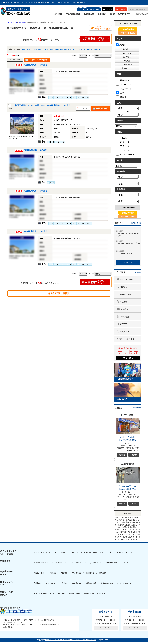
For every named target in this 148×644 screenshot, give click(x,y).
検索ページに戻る (128, 33)
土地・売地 (81, 49)
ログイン (125, 563)
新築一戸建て (124, 80)
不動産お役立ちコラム (109, 583)
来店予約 (134, 455)
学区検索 (64, 573)
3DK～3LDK (123, 146)
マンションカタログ (124, 552)
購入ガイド (97, 563)
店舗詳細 (122, 455)
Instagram (127, 583)
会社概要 (102, 14)
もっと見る (128, 262)
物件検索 (58, 14)
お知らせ (64, 583)
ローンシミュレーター (80, 563)
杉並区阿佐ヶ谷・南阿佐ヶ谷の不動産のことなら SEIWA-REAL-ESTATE (71, 640)
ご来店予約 (60, 593)
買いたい (52, 552)
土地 (120, 93)
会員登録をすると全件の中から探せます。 (65, 39)
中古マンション (70, 49)
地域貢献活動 (91, 583)
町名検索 (52, 573)
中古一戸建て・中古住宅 (54, 49)
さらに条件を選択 (128, 207)
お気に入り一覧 (93, 9)
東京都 (120, 45)
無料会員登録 (112, 563)
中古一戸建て (124, 84)
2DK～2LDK (123, 142)
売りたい (64, 552)
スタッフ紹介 (51, 583)
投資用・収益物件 (94, 49)
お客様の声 (89, 14)
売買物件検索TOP (41, 563)
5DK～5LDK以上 (125, 154)
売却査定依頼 (74, 593)
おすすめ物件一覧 (59, 563)
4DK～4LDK (123, 150)
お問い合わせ (142, 14)
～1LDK (121, 138)
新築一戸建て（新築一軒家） (33, 49)
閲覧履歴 (103, 573)
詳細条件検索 (39, 573)
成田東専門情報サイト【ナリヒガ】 (98, 552)
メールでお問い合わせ (42, 593)
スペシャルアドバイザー (121, 14)
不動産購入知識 (73, 14)
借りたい (76, 552)
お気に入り (90, 573)
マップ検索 (76, 573)
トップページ (39, 552)
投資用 (121, 97)
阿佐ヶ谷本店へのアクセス (95, 593)
